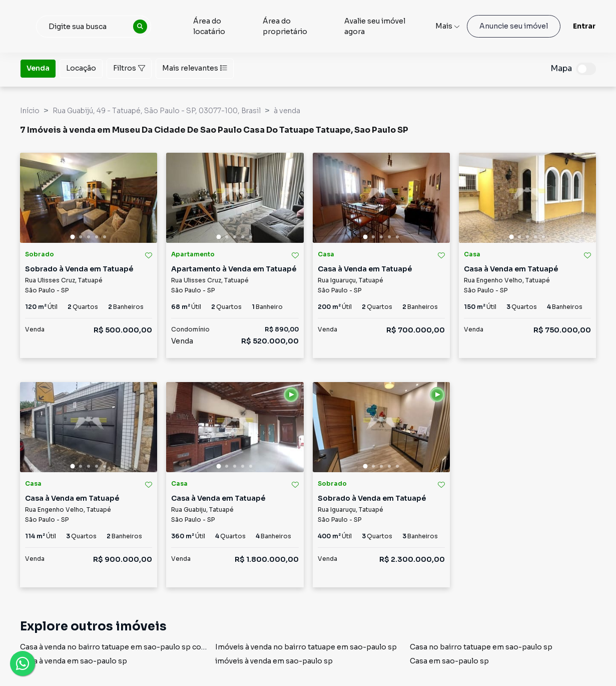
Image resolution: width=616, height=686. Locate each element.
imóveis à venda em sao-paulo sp (274, 661)
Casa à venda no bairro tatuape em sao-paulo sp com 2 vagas (128, 647)
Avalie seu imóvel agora (391, 26)
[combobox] (136, 27)
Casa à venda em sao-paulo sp (74, 661)
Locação (81, 68)
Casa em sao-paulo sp (449, 661)
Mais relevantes (195, 68)
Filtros (129, 68)
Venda (38, 68)
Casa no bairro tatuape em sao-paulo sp (481, 647)
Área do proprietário (316, 26)
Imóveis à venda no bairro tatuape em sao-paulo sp (306, 647)
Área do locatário (252, 26)
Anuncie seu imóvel (514, 26)
